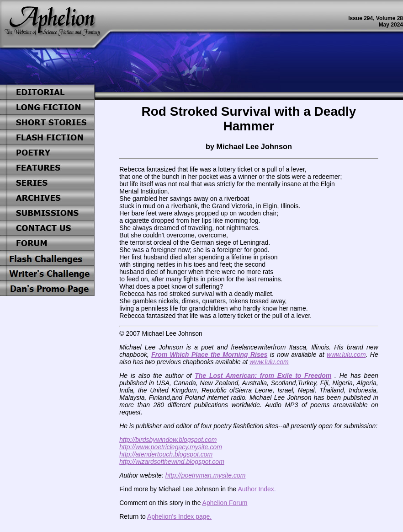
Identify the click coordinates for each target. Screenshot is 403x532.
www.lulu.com (346, 355)
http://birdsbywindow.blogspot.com (168, 440)
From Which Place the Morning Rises (209, 355)
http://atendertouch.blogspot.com (166, 454)
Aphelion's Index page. (179, 516)
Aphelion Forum (225, 503)
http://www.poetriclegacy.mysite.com (171, 447)
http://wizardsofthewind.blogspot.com (172, 462)
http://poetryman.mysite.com (206, 475)
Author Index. (257, 489)
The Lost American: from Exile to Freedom (263, 376)
